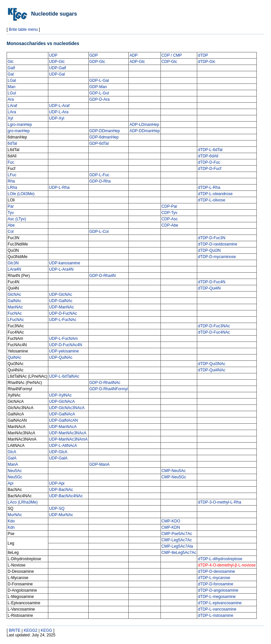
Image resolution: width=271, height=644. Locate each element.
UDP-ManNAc (61, 307)
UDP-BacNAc (61, 490)
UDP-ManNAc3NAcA (68, 433)
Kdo (11, 521)
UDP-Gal (57, 74)
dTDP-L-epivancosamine (220, 603)
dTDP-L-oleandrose (215, 194)
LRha (12, 188)
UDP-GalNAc (61, 301)
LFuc (12, 175)
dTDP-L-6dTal (210, 150)
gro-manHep (19, 131)
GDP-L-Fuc (99, 175)
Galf (11, 68)
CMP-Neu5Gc (174, 477)
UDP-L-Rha (59, 188)
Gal (11, 74)
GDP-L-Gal (99, 80)
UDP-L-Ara (59, 112)
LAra (12, 112)
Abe (11, 225)
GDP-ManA (99, 464)
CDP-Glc (169, 62)
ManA (13, 464)
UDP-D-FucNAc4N (66, 345)
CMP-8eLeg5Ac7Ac (179, 553)
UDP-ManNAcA (63, 427)
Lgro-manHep (20, 125)
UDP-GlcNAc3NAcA (67, 408)
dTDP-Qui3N (209, 250)
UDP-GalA (58, 458)
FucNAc (15, 313)
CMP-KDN (171, 527)
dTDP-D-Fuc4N (212, 282)
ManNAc (15, 307)
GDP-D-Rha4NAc (105, 383)
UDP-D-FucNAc (63, 313)
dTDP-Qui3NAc (212, 364)
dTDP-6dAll (208, 156)
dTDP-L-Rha (209, 188)
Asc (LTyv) (17, 219)
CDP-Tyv (169, 213)
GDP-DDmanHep (105, 131)
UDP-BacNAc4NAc (66, 496)
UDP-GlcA (58, 452)
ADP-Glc (137, 62)
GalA (12, 458)
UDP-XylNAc (60, 395)
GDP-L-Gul (99, 93)
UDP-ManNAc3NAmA (68, 439)
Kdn (11, 527)
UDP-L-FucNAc (63, 320)
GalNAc (14, 301)
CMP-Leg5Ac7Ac (177, 540)
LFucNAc (16, 320)
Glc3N (13, 263)
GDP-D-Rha (100, 181)
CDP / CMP (172, 55)
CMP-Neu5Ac (174, 471)
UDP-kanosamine (65, 263)
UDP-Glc (57, 62)
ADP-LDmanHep (144, 125)
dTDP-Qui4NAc (212, 370)
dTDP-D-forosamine (216, 584)
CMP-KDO (171, 521)
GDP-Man (98, 87)
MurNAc (15, 515)
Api (10, 483)
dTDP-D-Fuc (209, 162)
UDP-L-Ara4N (61, 269)
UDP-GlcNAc (61, 295)
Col (11, 232)
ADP (134, 55)
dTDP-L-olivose (212, 200)
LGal (12, 80)
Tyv (11, 213)
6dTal (12, 143)
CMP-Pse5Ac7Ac (177, 534)
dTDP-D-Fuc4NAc (214, 332)
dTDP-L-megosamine (217, 597)
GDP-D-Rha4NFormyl (109, 389)
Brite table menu (23, 29)
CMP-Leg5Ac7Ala (177, 546)
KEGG (46, 630)
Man (11, 87)
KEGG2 (31, 630)
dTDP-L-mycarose (214, 578)
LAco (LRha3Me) (23, 502)
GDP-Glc (97, 62)
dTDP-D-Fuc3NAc (214, 326)
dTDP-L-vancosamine (217, 609)
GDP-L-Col (99, 232)
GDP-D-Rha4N (103, 276)
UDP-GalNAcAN (63, 420)
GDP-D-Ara (99, 99)
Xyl (10, 118)
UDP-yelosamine (64, 351)
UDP (53, 55)
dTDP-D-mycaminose (217, 257)
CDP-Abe (170, 225)
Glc (11, 62)
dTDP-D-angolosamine (218, 590)
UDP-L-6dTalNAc (64, 376)
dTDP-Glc (207, 62)
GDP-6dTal (99, 143)
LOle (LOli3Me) (21, 194)
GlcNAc (14, 295)
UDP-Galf (57, 68)
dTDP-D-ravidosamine (218, 244)
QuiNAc (14, 357)
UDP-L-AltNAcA (63, 446)
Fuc (11, 162)
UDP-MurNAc (61, 515)
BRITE (15, 630)
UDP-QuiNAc (61, 357)
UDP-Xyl (57, 118)
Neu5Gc (15, 477)
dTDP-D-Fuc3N (212, 238)
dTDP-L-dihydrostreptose (220, 559)
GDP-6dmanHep (104, 137)
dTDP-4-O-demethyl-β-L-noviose (227, 565)
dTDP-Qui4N (209, 288)
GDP (94, 55)
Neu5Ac (15, 471)
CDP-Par (169, 206)
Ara (11, 99)
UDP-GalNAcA (62, 414)
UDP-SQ (57, 509)
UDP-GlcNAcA (62, 402)
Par (11, 206)
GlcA (12, 452)
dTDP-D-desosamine (216, 571)
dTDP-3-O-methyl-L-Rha (220, 502)
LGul (12, 93)
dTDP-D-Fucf (210, 169)
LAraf (12, 106)
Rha (11, 181)
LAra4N (14, 269)
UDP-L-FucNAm (63, 339)
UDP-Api (57, 483)
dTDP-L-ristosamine (216, 616)
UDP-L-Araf (59, 106)
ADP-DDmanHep (144, 131)
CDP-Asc (170, 219)
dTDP (203, 55)
